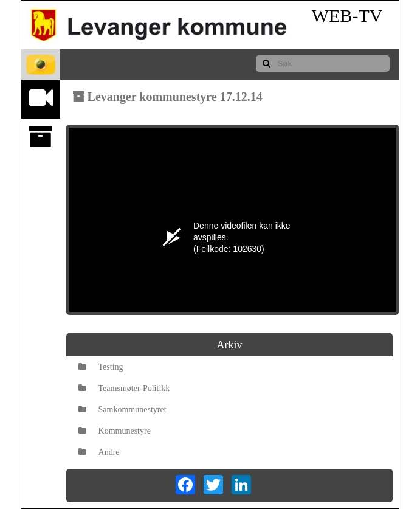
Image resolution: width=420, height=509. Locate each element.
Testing (101, 367)
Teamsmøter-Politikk (124, 388)
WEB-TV (347, 16)
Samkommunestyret (122, 410)
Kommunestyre (115, 431)
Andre (99, 452)
